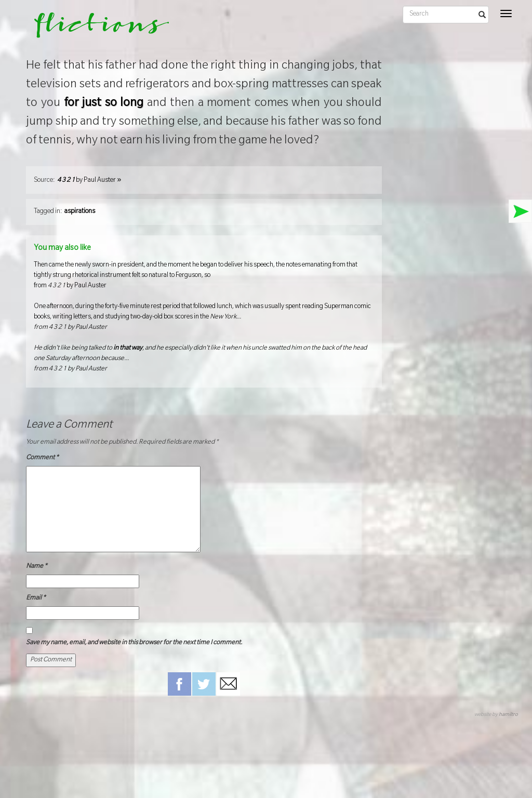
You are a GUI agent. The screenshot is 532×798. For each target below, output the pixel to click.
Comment (42, 458)
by (89, 181)
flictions (94, 29)
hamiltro (508, 715)
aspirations (80, 212)
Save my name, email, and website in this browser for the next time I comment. (134, 643)
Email (36, 598)
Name (37, 567)
